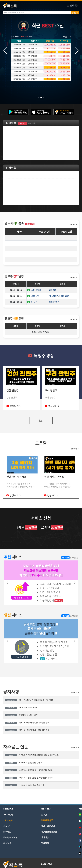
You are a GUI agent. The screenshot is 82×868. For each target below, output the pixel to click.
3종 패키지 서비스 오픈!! (21, 707)
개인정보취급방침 (49, 832)
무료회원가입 (47, 820)
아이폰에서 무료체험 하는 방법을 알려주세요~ (29, 770)
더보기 (67, 37)
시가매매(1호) (32, 71)
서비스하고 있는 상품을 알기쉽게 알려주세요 (29, 778)
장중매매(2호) (32, 64)
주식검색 (7, 843)
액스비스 (32, 302)
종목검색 (75, 13)
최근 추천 (41, 26)
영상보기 (15, 406)
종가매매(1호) (32, 56)
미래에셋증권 (64, 296)
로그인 (44, 815)
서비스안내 (8, 815)
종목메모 (7, 832)
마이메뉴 (45, 837)
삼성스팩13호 (34, 290)
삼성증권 (52, 290)
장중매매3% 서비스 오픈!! (22, 715)
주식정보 (7, 826)
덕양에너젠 (33, 296)
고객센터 (45, 843)
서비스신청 (8, 820)
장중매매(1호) (32, 52)
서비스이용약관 (48, 826)
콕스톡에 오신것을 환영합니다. (23, 762)
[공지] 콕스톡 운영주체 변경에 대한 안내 (27, 730)
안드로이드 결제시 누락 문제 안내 (24, 785)
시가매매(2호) (32, 44)
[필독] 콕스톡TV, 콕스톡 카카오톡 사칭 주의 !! (29, 700)
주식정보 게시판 (10, 837)
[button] (77, 51)
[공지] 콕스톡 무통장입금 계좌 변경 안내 (27, 722)
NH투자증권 (54, 296)
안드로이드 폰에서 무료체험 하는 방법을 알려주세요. (32, 755)
